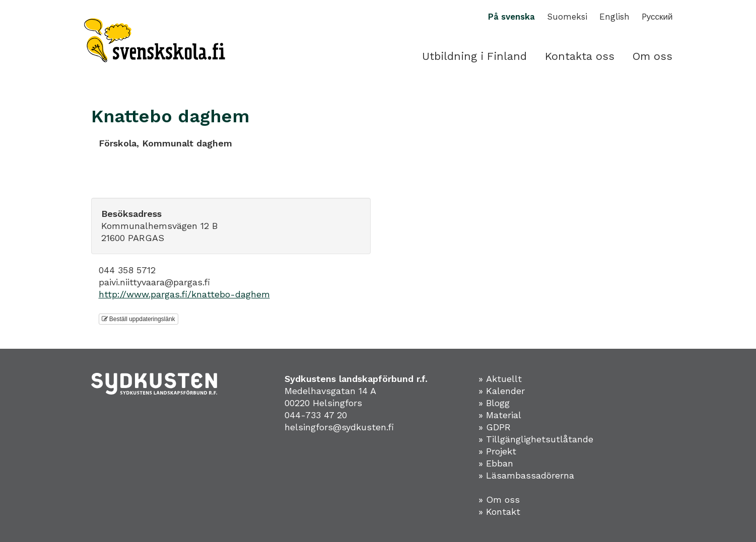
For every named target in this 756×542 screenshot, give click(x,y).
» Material (500, 415)
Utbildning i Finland (474, 56)
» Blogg (494, 403)
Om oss (652, 56)
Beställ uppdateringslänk (139, 319)
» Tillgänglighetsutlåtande (536, 439)
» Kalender (502, 391)
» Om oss (499, 499)
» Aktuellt (500, 379)
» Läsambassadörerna (526, 475)
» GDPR (495, 427)
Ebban (500, 463)
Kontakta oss (580, 56)
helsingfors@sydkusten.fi (339, 427)
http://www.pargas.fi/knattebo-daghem (184, 294)
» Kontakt (499, 512)
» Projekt (497, 451)
